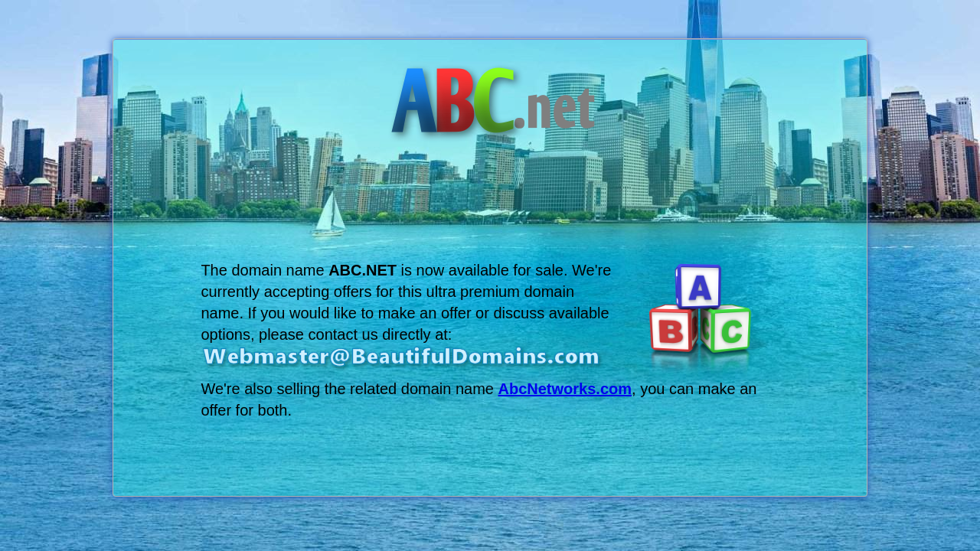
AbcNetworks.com (565, 389)
